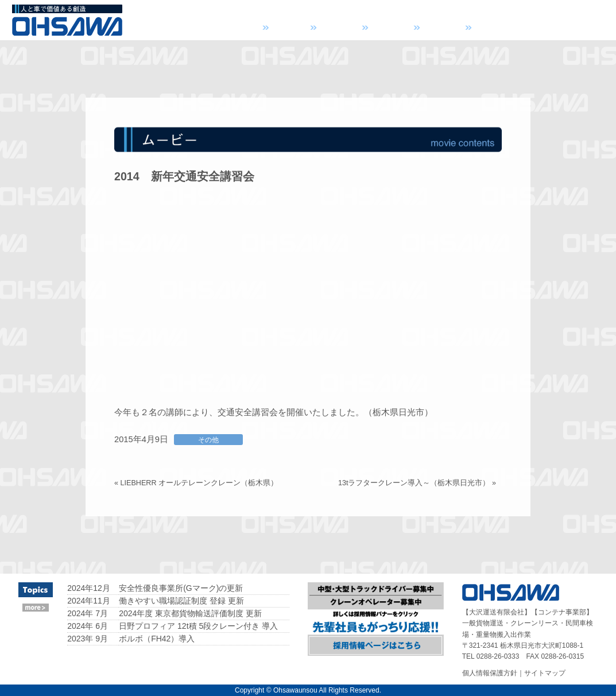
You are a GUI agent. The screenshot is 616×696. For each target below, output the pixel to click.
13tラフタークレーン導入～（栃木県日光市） (414, 483)
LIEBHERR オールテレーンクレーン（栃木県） (199, 483)
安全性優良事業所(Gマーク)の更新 (181, 588)
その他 (208, 440)
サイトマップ (545, 673)
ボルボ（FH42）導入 (157, 639)
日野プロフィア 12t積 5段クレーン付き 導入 (198, 626)
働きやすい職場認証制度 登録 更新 (181, 601)
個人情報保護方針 (490, 673)
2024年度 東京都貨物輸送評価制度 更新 (190, 613)
